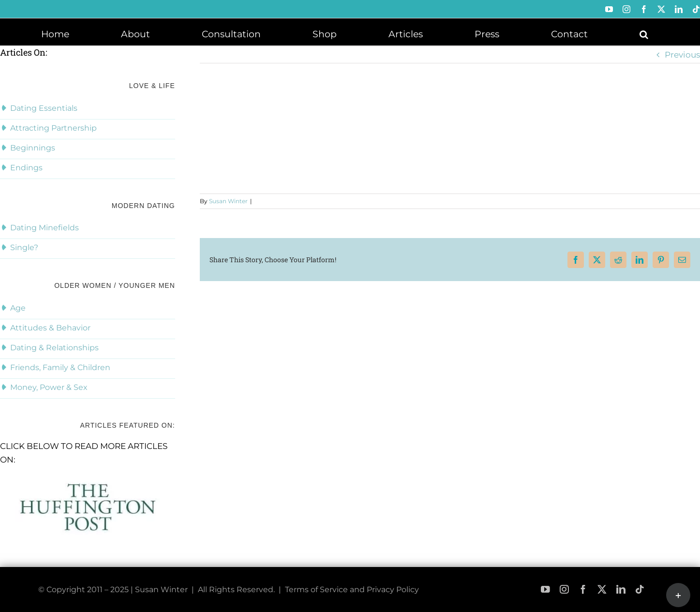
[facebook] (583, 590)
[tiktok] (640, 590)
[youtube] (545, 590)
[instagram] (564, 590)
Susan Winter (228, 201)
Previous (682, 55)
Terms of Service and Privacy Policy (352, 590)
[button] (644, 33)
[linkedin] (621, 590)
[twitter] (602, 590)
